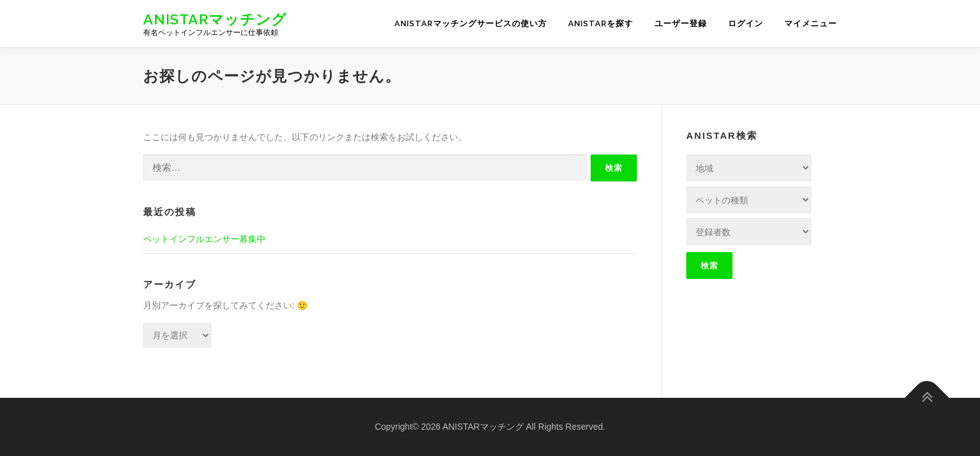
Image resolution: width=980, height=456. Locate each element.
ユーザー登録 (681, 23)
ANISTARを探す (601, 23)
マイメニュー (811, 23)
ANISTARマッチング (215, 19)
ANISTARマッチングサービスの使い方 (471, 23)
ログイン (746, 23)
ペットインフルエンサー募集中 (204, 239)
